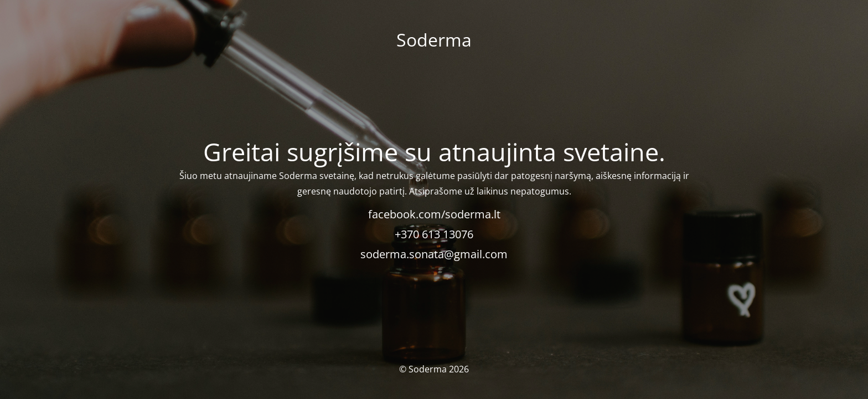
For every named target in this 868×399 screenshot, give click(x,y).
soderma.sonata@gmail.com (434, 254)
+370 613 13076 (434, 234)
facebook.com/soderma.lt (434, 214)
